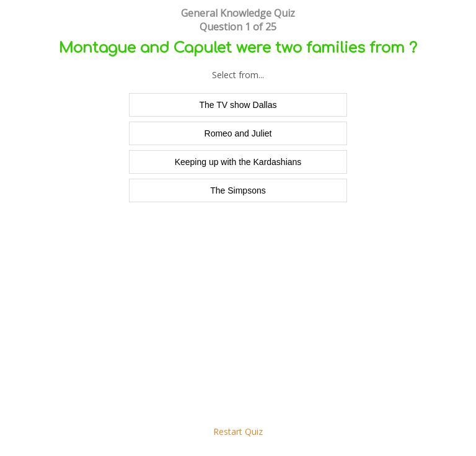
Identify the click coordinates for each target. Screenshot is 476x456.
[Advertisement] (238, 320)
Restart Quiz (238, 431)
